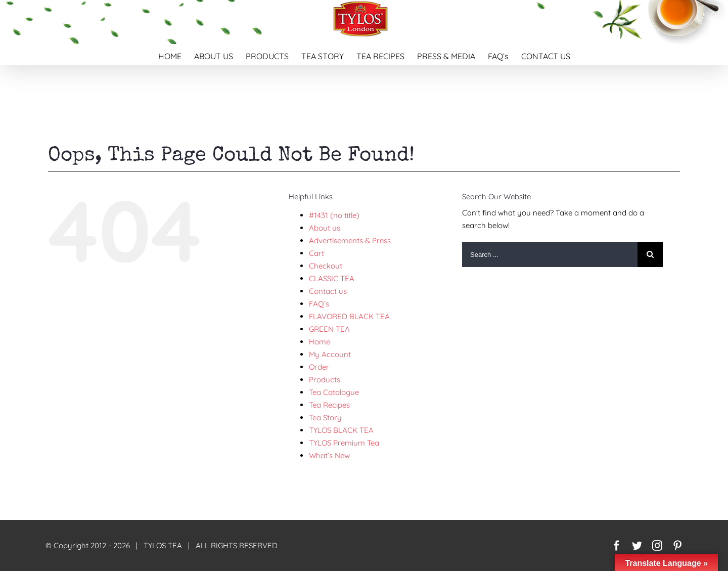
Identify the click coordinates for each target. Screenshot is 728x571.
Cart (316, 253)
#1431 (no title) (334, 215)
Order (319, 367)
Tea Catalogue (334, 392)
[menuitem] (176, 55)
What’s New (329, 455)
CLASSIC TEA (332, 278)
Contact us (328, 291)
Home (320, 342)
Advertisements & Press (350, 240)
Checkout (326, 266)
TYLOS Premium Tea (344, 443)
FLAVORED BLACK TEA (349, 316)
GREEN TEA (329, 329)
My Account (330, 354)
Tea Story (325, 418)
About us (325, 228)
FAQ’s (319, 304)
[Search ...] (550, 254)
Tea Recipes (329, 405)
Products (325, 380)
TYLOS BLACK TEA (341, 430)
